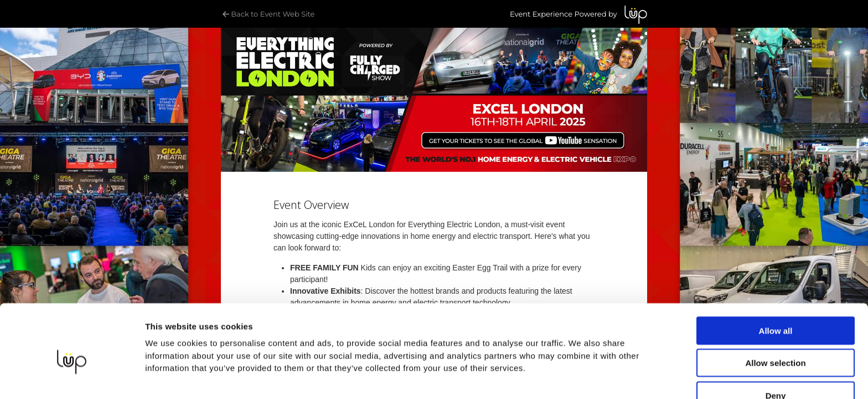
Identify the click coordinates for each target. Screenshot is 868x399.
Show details (171, 377)
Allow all (776, 275)
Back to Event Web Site (268, 14)
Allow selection (775, 308)
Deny (776, 340)
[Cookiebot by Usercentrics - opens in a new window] (72, 377)
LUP (636, 15)
